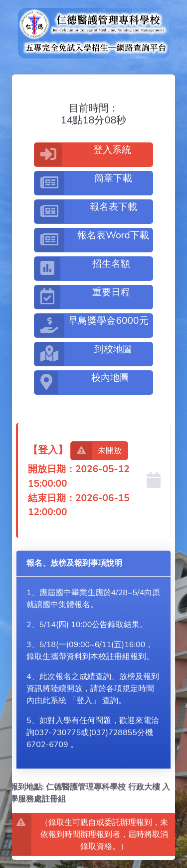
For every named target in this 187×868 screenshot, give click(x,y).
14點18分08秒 (94, 120)
